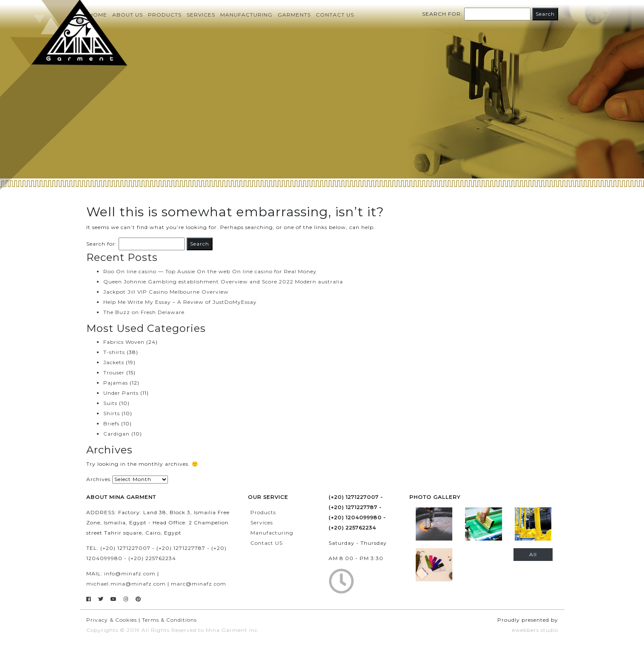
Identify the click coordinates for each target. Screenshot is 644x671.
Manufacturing (246, 15)
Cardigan (116, 434)
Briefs (111, 423)
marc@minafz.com (199, 584)
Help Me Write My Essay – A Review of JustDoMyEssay (180, 302)
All (533, 554)
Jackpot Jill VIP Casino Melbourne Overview (166, 292)
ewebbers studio (535, 630)
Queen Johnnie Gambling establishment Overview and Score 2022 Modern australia (223, 282)
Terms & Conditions (169, 620)
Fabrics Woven (124, 342)
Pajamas (116, 383)
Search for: (442, 14)
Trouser (114, 372)
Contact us (335, 15)
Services (201, 15)
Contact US (267, 543)
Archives (98, 479)
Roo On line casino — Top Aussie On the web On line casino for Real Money (210, 271)
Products (165, 15)
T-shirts (114, 352)
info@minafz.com (130, 573)
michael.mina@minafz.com (126, 584)
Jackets (114, 362)
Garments (294, 15)
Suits (110, 403)
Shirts (112, 413)
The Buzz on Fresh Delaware (144, 312)
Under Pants (121, 393)
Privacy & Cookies (112, 620)
